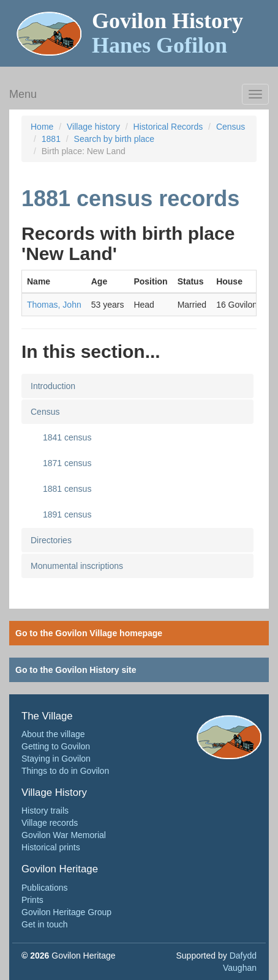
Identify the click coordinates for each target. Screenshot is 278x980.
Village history (93, 127)
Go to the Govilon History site (76, 670)
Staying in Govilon (56, 759)
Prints (32, 900)
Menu (23, 94)
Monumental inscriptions (77, 566)
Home (42, 127)
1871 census (67, 463)
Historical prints (51, 847)
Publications (45, 888)
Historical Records (168, 127)
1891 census (67, 514)
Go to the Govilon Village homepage (89, 633)
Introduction (53, 386)
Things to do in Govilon (65, 771)
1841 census (67, 437)
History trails (45, 811)
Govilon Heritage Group (66, 912)
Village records (50, 823)
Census (231, 127)
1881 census (67, 489)
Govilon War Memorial (64, 835)
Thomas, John (54, 305)
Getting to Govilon (56, 746)
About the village (53, 734)
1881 (51, 139)
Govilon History (167, 33)
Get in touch (45, 924)
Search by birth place (115, 139)
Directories (51, 540)
